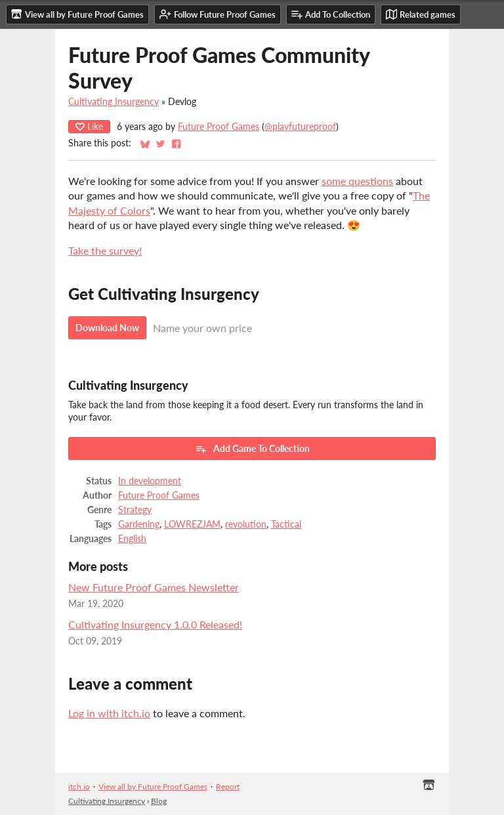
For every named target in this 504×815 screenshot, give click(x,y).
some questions (357, 181)
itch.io (79, 786)
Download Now (107, 328)
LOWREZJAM (192, 524)
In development (150, 481)
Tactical (286, 524)
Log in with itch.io (109, 713)
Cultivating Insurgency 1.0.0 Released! (155, 624)
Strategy (135, 510)
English (132, 539)
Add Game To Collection (252, 449)
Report (228, 786)
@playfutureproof (300, 127)
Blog (159, 801)
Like (89, 126)
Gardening (139, 524)
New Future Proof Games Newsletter (154, 587)
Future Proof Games (219, 127)
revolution (246, 524)
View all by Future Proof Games (153, 786)
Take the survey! (105, 250)
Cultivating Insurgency (114, 102)
